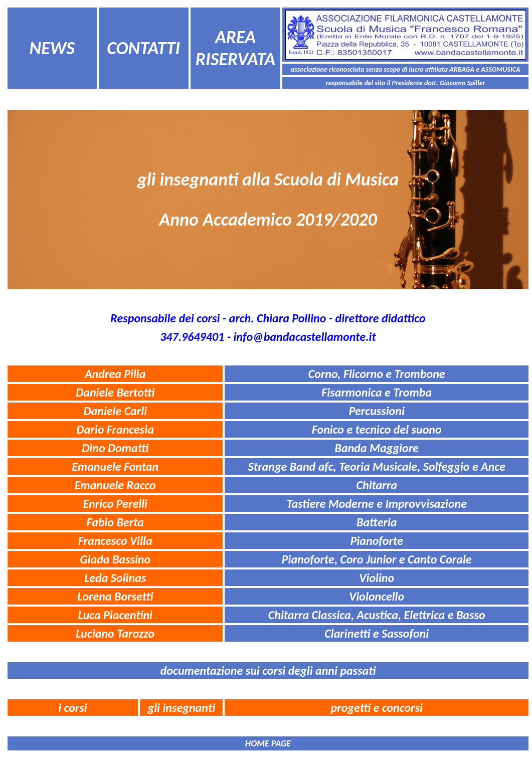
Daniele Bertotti (115, 392)
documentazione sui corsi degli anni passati (268, 670)
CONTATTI (143, 48)
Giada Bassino (115, 559)
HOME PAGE (268, 743)
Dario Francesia (115, 429)
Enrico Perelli (115, 504)
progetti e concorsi (377, 708)
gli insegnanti (182, 708)
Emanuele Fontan (115, 466)
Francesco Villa (115, 541)
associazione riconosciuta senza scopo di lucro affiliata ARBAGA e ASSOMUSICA (406, 69)
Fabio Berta (115, 522)
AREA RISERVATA (235, 48)
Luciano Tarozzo (115, 633)
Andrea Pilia (115, 374)
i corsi (72, 708)
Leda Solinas (115, 578)
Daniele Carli (115, 411)
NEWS (52, 48)
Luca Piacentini (115, 615)
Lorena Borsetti (115, 596)
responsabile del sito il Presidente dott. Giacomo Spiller (406, 83)
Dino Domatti (115, 448)
